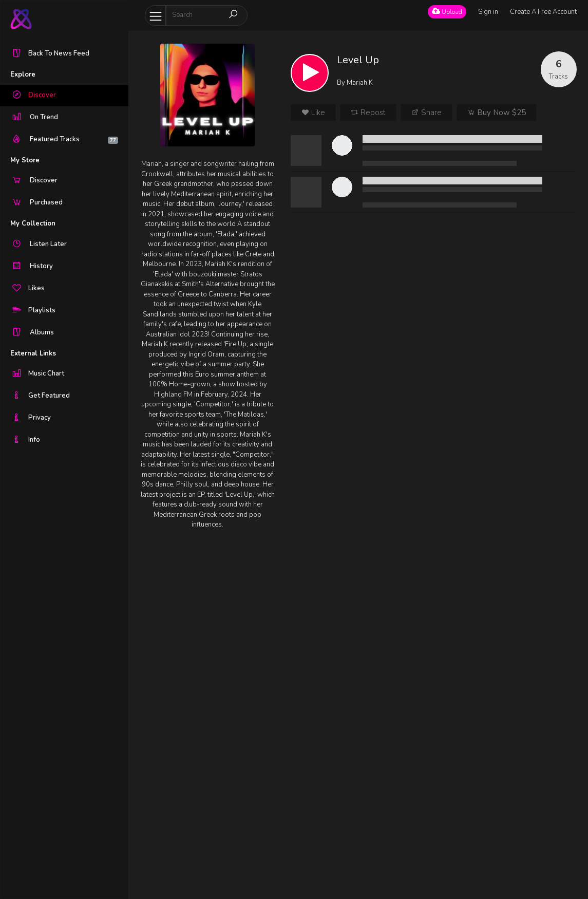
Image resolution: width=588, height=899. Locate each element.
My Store (25, 160)
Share (426, 113)
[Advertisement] (207, 709)
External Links (33, 353)
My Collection (33, 223)
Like (313, 113)
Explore (23, 74)
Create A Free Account (543, 12)
